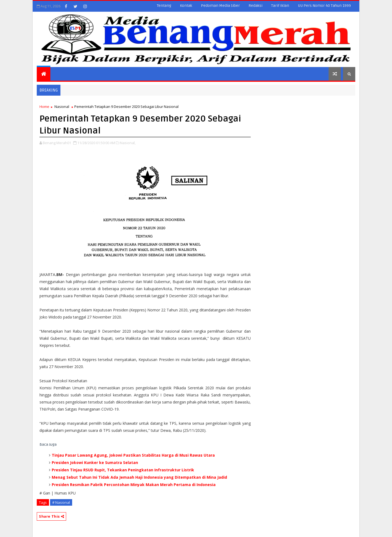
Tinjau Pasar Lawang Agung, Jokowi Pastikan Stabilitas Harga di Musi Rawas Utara (133, 455)
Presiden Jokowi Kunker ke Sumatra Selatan (95, 462)
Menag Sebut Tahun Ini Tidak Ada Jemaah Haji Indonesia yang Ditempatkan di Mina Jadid (139, 477)
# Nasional (61, 502)
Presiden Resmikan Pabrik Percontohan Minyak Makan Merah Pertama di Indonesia (134, 485)
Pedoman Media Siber (220, 6)
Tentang (164, 6)
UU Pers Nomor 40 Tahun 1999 (324, 6)
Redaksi (255, 6)
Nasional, (128, 143)
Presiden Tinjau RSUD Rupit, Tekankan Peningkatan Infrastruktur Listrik (123, 470)
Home (44, 107)
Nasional (62, 107)
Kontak (186, 6)
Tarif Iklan (280, 6)
